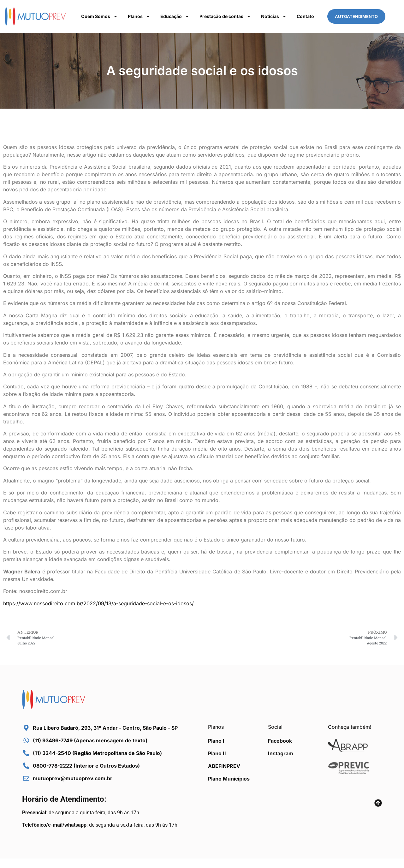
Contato (305, 16)
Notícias (274, 16)
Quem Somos (99, 16)
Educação (175, 16)
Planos (139, 16)
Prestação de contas (225, 16)
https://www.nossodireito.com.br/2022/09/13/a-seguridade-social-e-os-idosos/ (98, 603)
